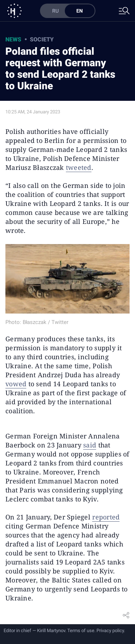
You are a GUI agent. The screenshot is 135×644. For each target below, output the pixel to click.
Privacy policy (110, 631)
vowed (16, 384)
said (90, 445)
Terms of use (81, 631)
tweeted (79, 167)
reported (106, 517)
